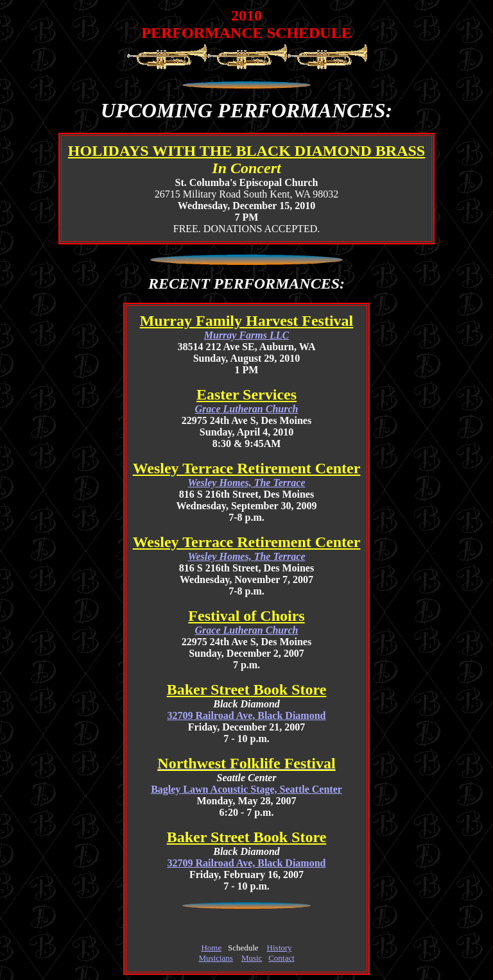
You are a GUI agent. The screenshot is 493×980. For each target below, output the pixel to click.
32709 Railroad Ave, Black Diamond (247, 715)
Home (211, 948)
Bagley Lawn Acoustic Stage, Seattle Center (246, 789)
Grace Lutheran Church (247, 409)
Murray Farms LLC (246, 335)
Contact (281, 958)
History (280, 948)
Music (252, 958)
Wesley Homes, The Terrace (246, 483)
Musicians (215, 958)
